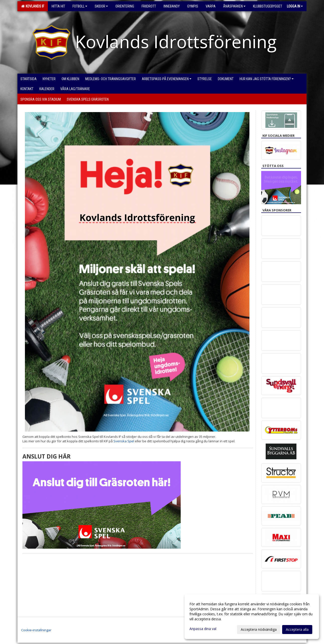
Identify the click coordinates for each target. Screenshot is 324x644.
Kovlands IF (33, 6)
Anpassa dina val (203, 629)
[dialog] (252, 617)
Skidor (101, 6)
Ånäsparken (234, 6)
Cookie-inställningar (36, 630)
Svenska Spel (124, 441)
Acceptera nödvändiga (259, 629)
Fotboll (80, 6)
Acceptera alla (297, 629)
